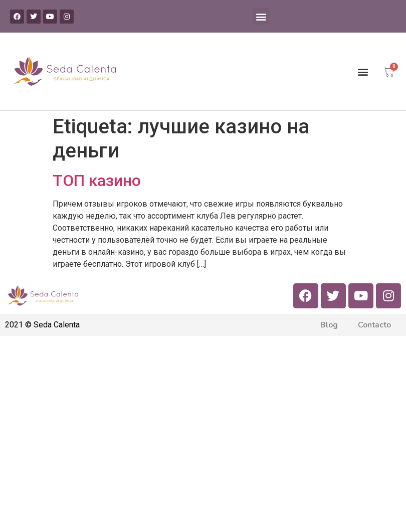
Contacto (374, 325)
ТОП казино (97, 181)
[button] (261, 16)
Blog (329, 325)
